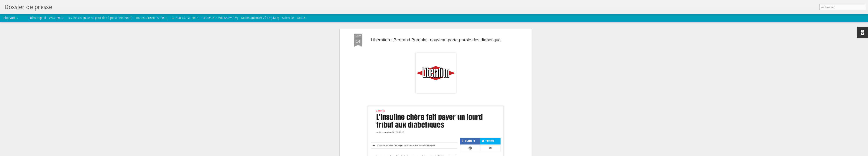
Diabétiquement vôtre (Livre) (260, 18)
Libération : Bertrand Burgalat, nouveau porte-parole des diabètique (436, 39)
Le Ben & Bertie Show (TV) (220, 18)
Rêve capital (38, 18)
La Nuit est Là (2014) (185, 18)
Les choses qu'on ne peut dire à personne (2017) (100, 18)
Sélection (288, 18)
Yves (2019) (57, 18)
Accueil (302, 18)
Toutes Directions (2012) (152, 18)
